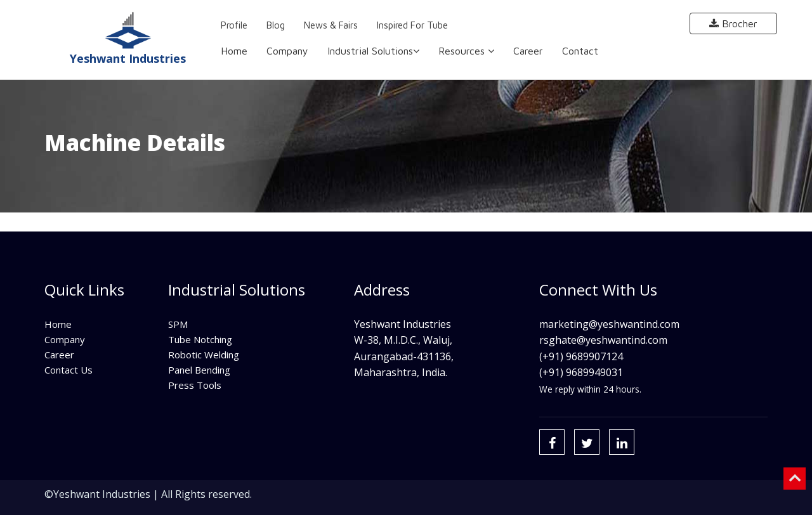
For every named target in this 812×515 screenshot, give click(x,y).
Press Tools (195, 385)
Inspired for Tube (412, 25)
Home (234, 51)
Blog (276, 25)
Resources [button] (466, 51)
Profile (234, 25)
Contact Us (69, 370)
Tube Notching (200, 339)
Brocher (733, 23)
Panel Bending (199, 370)
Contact (580, 51)
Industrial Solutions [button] (373, 51)
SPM (178, 324)
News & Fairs (331, 25)
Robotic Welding (204, 355)
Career (528, 51)
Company (287, 51)
